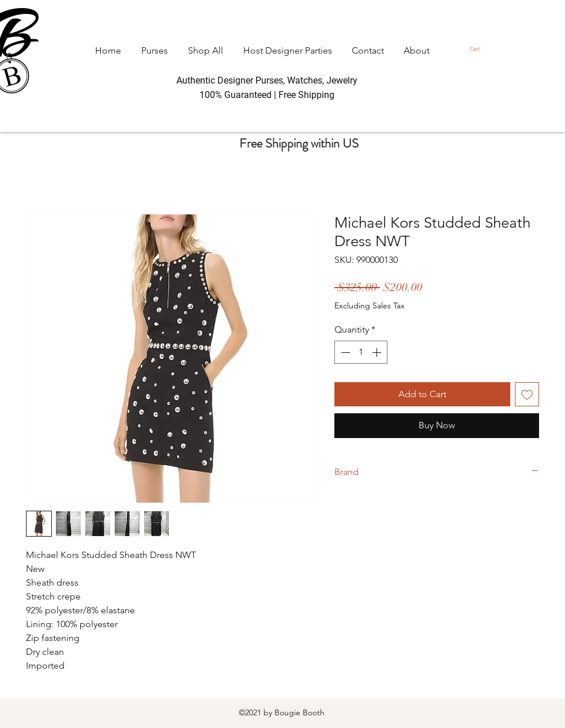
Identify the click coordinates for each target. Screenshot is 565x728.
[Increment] (378, 352)
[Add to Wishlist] (527, 394)
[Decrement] (344, 352)
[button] (478, 49)
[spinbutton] (361, 352)
